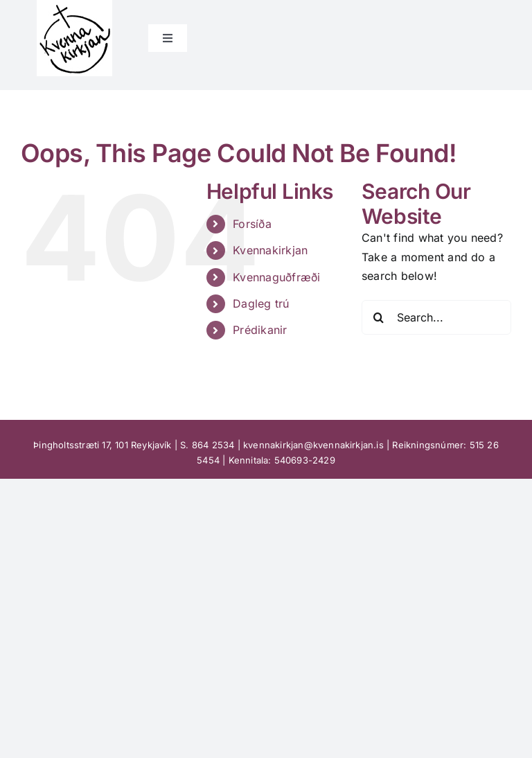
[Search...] (436, 317)
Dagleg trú (261, 303)
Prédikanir (260, 330)
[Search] (379, 317)
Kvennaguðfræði (276, 277)
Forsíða (252, 224)
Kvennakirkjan (270, 250)
